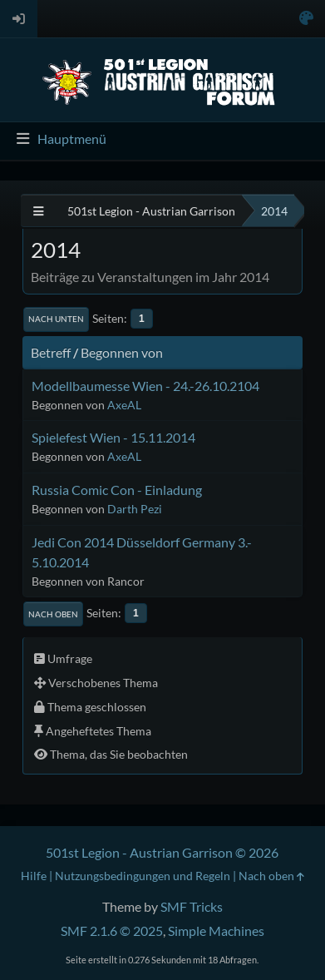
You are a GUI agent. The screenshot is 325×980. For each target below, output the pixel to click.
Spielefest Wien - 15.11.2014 (113, 437)
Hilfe (34, 876)
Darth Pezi (135, 509)
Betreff (51, 352)
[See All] (39, 211)
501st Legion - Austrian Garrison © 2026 (162, 852)
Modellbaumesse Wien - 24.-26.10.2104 (145, 386)
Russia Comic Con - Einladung (117, 490)
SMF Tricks (192, 906)
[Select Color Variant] (306, 19)
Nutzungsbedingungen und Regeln (143, 876)
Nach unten (56, 319)
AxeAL (124, 405)
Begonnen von (122, 352)
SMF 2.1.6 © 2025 (112, 931)
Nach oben (53, 614)
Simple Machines (216, 931)
